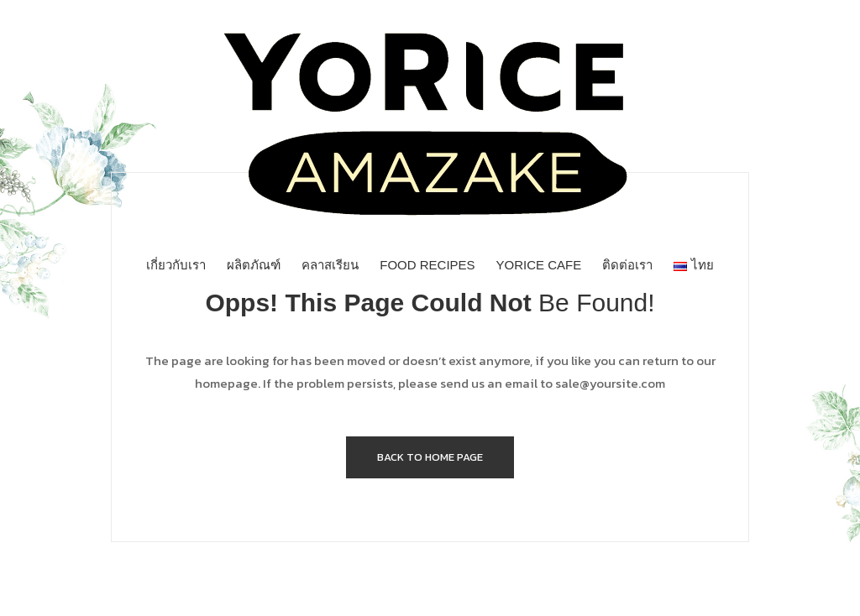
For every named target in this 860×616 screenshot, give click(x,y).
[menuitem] (176, 265)
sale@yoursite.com (610, 383)
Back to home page (430, 457)
